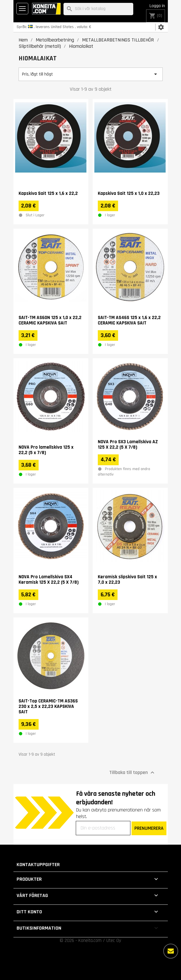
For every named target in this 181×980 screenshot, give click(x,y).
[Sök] (98, 9)
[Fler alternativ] (171, 951)
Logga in (157, 6)
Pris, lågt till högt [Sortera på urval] (91, 74)
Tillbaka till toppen (133, 772)
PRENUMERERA (149, 828)
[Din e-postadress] (103, 828)
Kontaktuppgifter (38, 865)
